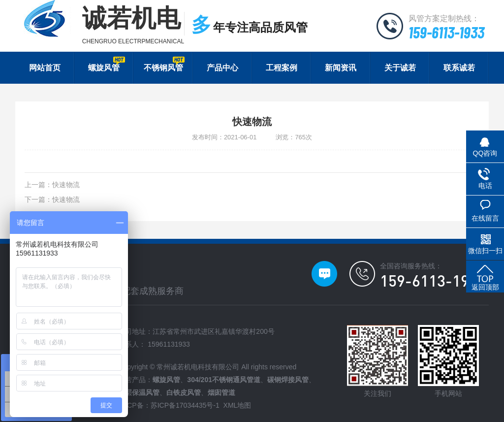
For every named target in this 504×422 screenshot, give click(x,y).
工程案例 (282, 68)
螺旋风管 (107, 64)
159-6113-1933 (446, 32)
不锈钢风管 (164, 64)
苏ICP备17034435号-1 (185, 405)
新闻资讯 (341, 68)
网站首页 (45, 68)
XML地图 (237, 405)
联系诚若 (459, 68)
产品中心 (222, 68)
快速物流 (66, 185)
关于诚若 (400, 68)
